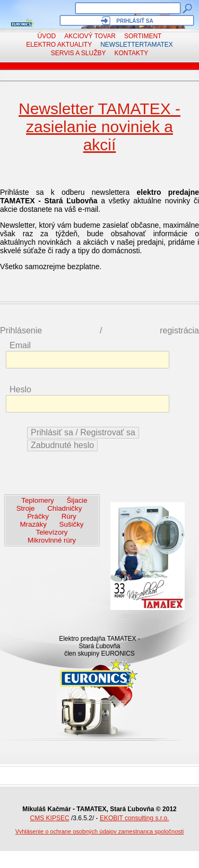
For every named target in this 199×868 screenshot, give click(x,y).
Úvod (47, 36)
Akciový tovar (90, 36)
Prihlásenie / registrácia (99, 330)
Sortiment (143, 36)
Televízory (52, 532)
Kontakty (132, 53)
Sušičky (72, 524)
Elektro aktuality (59, 45)
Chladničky (64, 508)
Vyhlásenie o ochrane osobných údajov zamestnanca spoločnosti (100, 831)
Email (20, 345)
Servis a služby (79, 53)
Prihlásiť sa (135, 21)
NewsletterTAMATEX (137, 45)
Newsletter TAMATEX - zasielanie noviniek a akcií (99, 127)
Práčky (38, 516)
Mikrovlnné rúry (52, 540)
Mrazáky (33, 524)
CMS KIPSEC (50, 818)
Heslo (20, 389)
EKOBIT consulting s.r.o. (135, 818)
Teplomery (37, 500)
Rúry (69, 516)
